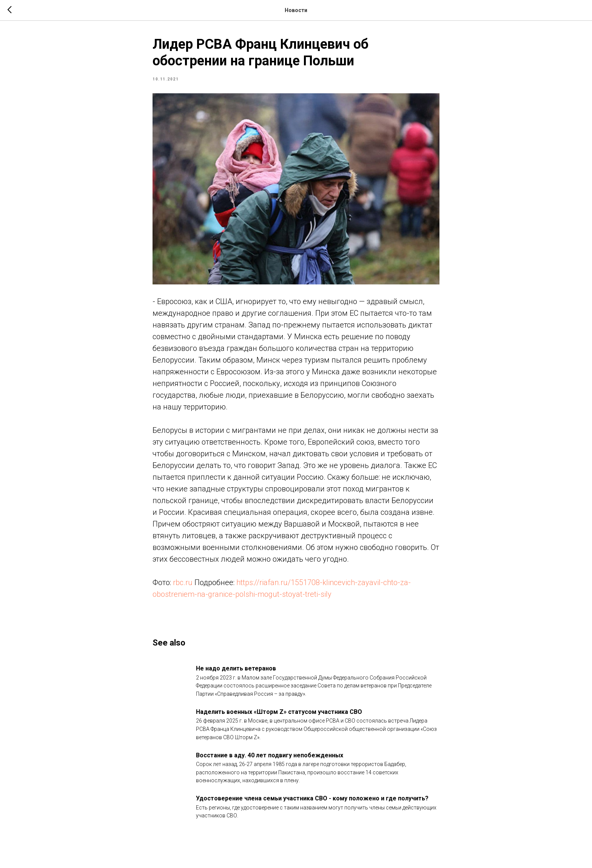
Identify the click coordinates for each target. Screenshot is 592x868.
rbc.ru (183, 582)
